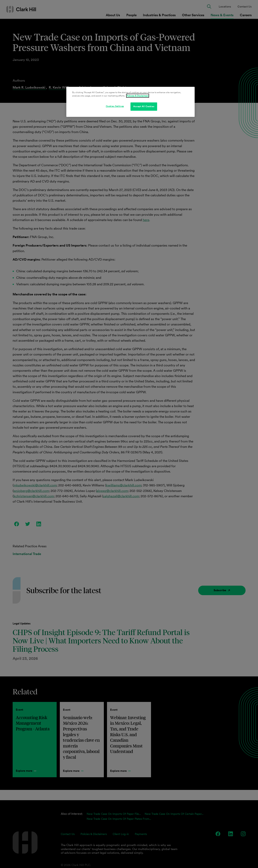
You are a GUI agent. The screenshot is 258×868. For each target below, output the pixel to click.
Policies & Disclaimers (138, 96)
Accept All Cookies (144, 106)
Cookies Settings (115, 106)
